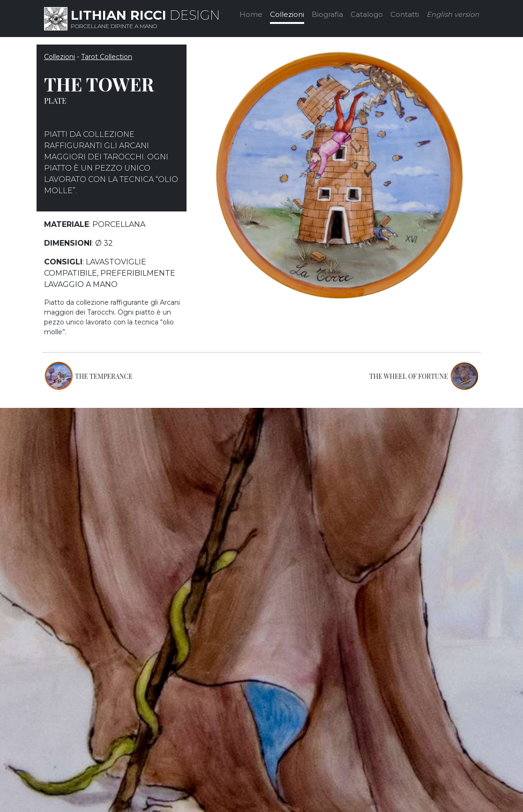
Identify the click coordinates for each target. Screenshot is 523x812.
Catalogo (367, 14)
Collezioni (287, 14)
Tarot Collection (107, 57)
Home (251, 14)
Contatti (405, 14)
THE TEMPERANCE (104, 376)
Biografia (327, 14)
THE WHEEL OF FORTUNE (409, 376)
